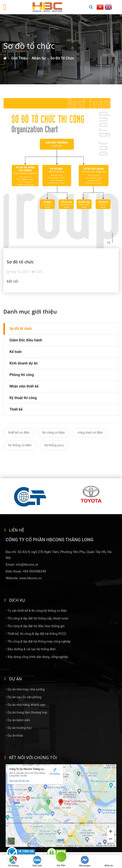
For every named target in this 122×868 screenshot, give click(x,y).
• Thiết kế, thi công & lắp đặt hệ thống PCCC (36, 634)
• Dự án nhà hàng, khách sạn (25, 705)
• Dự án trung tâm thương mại (26, 712)
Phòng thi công (22, 375)
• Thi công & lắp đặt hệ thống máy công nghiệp (38, 641)
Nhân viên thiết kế (24, 386)
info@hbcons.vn (27, 565)
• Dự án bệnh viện (18, 720)
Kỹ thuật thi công (23, 398)
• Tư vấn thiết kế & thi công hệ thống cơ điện (36, 611)
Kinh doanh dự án (24, 363)
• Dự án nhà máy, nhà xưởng (25, 689)
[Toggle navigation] (5, 7)
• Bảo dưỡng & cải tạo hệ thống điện (31, 649)
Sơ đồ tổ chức (62, 58)
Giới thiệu (19, 58)
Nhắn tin (109, 861)
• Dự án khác (14, 736)
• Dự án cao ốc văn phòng (23, 697)
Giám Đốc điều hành (26, 340)
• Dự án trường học (19, 728)
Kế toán (16, 352)
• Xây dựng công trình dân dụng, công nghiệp (37, 657)
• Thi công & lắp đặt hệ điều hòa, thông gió (35, 626)
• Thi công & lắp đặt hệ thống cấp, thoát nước (37, 618)
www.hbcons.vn (30, 578)
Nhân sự (39, 58)
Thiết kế (16, 409)
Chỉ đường (13, 861)
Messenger (85, 861)
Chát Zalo (37, 861)
